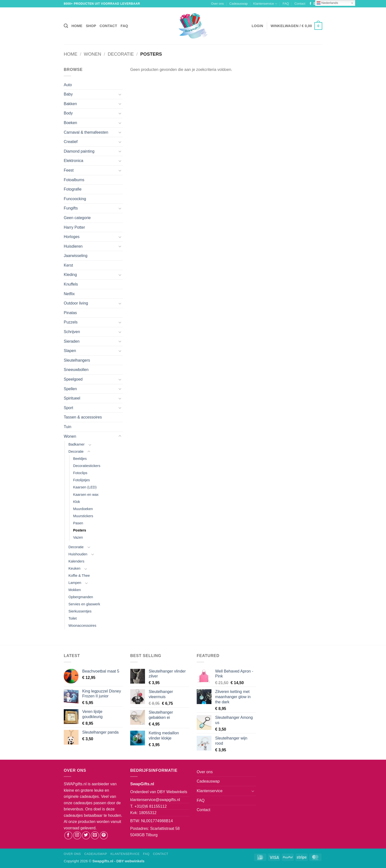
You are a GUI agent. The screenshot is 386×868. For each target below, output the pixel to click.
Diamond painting (79, 151)
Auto (68, 85)
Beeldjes (80, 459)
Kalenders (76, 561)
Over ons (217, 4)
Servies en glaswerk (84, 604)
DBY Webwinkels (172, 792)
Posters (80, 530)
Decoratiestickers (87, 466)
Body (68, 113)
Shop (91, 26)
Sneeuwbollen (76, 370)
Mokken (75, 590)
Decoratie (121, 54)
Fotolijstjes (81, 480)
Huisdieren (73, 246)
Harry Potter (74, 227)
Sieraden (72, 341)
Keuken (74, 568)
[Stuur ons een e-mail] (95, 835)
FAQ (286, 4)
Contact (300, 4)
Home (77, 26)
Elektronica (73, 161)
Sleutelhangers (77, 360)
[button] (257, 26)
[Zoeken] (66, 26)
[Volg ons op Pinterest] (104, 835)
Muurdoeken (83, 509)
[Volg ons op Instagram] (77, 835)
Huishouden (78, 554)
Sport (68, 408)
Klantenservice (265, 4)
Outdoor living (76, 303)
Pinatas (70, 313)
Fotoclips (80, 473)
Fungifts (71, 208)
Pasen (78, 523)
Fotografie (73, 189)
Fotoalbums (74, 180)
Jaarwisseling (76, 256)
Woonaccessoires (82, 626)
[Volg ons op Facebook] (310, 4)
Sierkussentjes (80, 611)
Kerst (68, 265)
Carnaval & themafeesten (86, 132)
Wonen (93, 54)
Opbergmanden (81, 597)
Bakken (70, 104)
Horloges (72, 237)
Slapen (70, 351)
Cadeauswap (239, 4)
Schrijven (72, 332)
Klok (77, 502)
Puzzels (71, 322)
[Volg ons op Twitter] (86, 835)
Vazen (78, 537)
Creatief (71, 142)
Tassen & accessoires (83, 417)
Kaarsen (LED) (85, 487)
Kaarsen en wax (86, 495)
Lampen (75, 583)
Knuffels (71, 284)
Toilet (73, 618)
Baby (68, 94)
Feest (69, 170)
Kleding (70, 275)
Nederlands (327, 3)
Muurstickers (83, 516)
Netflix (69, 294)
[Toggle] (120, 94)
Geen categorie (77, 218)
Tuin (68, 427)
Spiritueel (72, 398)
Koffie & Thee (79, 576)
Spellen (70, 389)
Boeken (70, 123)
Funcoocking (75, 199)
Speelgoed (73, 379)
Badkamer (77, 444)
